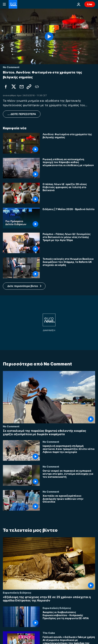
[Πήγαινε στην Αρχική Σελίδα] (13, 4)
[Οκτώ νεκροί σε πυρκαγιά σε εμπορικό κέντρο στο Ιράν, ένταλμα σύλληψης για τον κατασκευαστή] (69, 477)
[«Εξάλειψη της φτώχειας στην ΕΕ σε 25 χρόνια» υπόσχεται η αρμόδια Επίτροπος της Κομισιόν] (49, 599)
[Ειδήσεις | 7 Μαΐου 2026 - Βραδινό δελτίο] (69, 218)
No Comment (11, 426)
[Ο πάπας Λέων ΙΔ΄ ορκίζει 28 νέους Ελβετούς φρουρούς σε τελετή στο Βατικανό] (69, 193)
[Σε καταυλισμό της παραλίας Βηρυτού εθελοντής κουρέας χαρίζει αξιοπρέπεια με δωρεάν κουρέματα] (49, 432)
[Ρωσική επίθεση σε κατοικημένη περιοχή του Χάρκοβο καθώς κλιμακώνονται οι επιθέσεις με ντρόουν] (69, 168)
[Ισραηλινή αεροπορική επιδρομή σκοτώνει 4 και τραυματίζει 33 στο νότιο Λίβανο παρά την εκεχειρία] (69, 453)
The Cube (49, 633)
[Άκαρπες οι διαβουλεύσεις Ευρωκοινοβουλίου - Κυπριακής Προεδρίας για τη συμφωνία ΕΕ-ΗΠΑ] (69, 619)
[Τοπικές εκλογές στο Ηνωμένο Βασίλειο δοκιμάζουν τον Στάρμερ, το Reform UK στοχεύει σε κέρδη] (69, 268)
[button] (24, 286)
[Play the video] (49, 36)
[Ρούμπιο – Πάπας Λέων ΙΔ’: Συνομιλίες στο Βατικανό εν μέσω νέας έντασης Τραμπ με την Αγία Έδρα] (69, 243)
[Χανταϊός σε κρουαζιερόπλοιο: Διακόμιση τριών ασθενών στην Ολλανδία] (69, 502)
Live (90, 4)
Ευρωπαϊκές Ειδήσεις (17, 592)
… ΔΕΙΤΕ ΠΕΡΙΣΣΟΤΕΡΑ (22, 114)
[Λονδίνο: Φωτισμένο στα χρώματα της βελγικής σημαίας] (69, 143)
